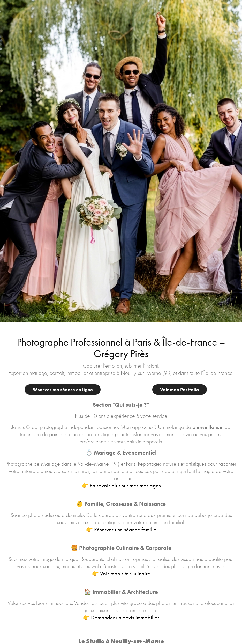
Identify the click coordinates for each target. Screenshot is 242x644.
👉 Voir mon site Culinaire (121, 574)
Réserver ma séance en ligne (63, 390)
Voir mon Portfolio (180, 390)
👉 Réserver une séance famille (121, 530)
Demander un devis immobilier (125, 618)
